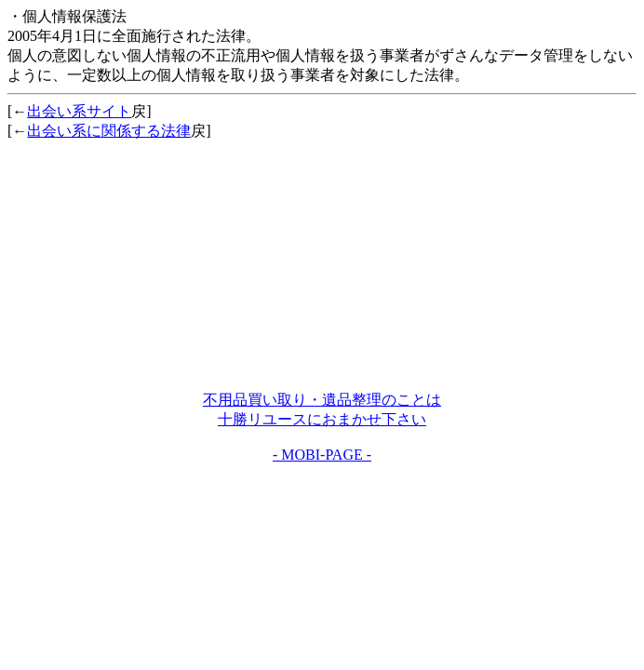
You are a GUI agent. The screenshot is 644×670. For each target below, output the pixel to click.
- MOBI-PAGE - (322, 455)
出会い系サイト (79, 111)
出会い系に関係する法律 (109, 131)
